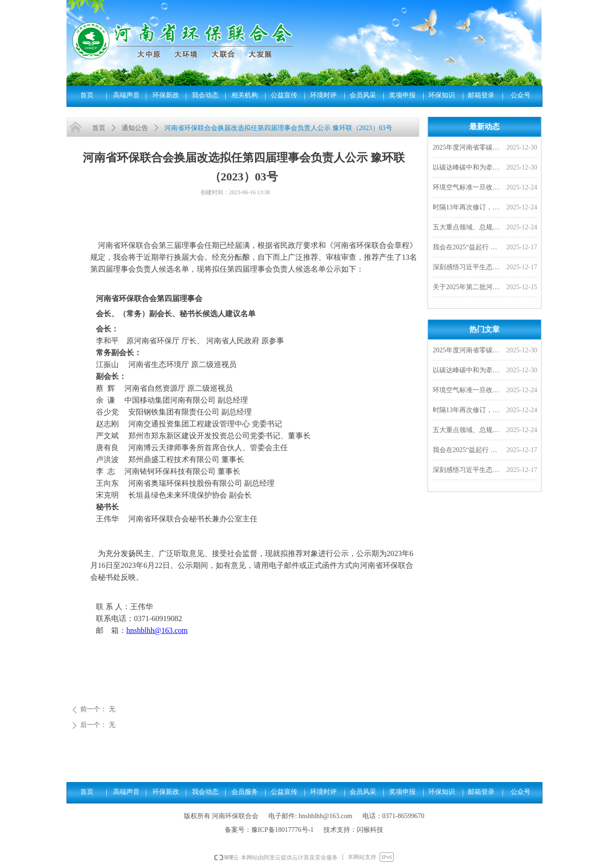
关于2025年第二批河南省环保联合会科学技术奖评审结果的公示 (468, 288)
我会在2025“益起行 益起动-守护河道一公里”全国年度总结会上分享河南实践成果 (468, 248)
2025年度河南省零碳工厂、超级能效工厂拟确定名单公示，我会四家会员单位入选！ (468, 148)
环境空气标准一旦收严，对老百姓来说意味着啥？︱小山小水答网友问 (468, 188)
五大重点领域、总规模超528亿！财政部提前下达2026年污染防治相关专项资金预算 (468, 228)
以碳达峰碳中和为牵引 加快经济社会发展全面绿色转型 (468, 168)
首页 (99, 128)
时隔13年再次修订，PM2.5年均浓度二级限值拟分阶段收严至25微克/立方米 (468, 208)
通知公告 (135, 128)
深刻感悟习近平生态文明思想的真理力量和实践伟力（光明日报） (468, 268)
